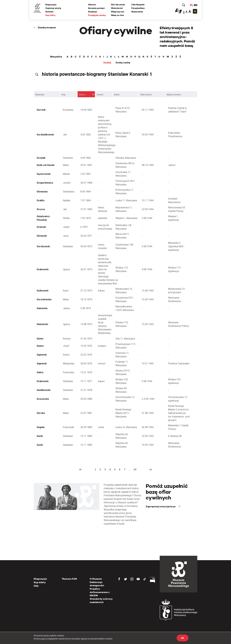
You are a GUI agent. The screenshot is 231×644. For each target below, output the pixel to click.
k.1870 (84, 227)
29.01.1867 (86, 165)
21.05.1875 (86, 339)
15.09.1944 (148, 299)
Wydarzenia (137, 12)
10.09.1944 (148, 324)
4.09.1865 (86, 158)
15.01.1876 (86, 372)
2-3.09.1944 (148, 399)
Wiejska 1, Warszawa (126, 218)
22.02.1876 (86, 355)
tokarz (101, 291)
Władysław (69, 364)
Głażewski (42, 324)
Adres (117, 95)
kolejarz (102, 346)
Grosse (41, 209)
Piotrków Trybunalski (179, 364)
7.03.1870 (86, 218)
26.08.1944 (148, 427)
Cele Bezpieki (138, 5)
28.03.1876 (86, 364)
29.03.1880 (86, 399)
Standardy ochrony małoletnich (101, 600)
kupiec (101, 381)
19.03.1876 (86, 346)
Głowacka (42, 192)
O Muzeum (96, 579)
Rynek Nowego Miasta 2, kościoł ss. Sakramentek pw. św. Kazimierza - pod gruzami (179, 413)
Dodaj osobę (123, 63)
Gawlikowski (44, 390)
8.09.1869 (86, 192)
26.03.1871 (86, 236)
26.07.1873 (86, 269)
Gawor (40, 346)
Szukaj (107, 63)
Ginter (40, 339)
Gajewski (42, 355)
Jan (65, 135)
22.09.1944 (148, 209)
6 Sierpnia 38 (175, 436)
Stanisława (69, 192)
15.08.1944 (148, 291)
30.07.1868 (86, 183)
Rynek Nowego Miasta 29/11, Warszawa (123, 413)
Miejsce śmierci (174, 95)
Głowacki (42, 236)
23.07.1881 (86, 413)
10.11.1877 (86, 381)
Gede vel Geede (46, 165)
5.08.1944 (147, 246)
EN (195, 5)
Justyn (66, 227)
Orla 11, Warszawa (125, 339)
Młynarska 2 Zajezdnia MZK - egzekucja (176, 246)
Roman (67, 339)
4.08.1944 (147, 269)
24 (135, 469)
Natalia (67, 200)
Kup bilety (51, 15)
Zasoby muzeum (47, 27)
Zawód (100, 95)
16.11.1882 (86, 445)
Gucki (40, 445)
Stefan (66, 218)
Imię (63, 95)
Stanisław (68, 158)
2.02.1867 (86, 174)
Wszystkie (56, 57)
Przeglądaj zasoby (97, 15)
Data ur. (82, 95)
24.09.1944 (148, 135)
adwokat (103, 218)
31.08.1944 (148, 413)
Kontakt (49, 12)
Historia (92, 5)
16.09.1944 (148, 436)
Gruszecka (43, 399)
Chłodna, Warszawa (126, 158)
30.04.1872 (86, 246)
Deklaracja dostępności (97, 584)
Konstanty (68, 110)
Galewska (42, 308)
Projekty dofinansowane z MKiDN (100, 592)
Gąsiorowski (44, 174)
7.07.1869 (86, 200)
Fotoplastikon (138, 8)
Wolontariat (117, 8)
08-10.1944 (148, 165)
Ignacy (66, 269)
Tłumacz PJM (69, 579)
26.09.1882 (86, 427)
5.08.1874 (86, 308)
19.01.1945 (148, 364)
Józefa (67, 183)
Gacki (40, 436)
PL (191, 5)
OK (183, 638)
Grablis (41, 200)
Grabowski (43, 269)
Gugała (41, 427)
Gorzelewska (44, 299)
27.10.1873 (86, 291)
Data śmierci (146, 95)
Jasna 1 (172, 165)
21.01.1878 (86, 390)
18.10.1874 (86, 299)
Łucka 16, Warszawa (126, 427)
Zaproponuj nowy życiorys (161, 506)
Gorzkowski (43, 246)
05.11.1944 (148, 110)
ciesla (101, 427)
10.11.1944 (148, 200)
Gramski (41, 227)
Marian (66, 174)
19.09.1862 (86, 110)
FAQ (36, 586)
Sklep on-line (117, 15)
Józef (66, 346)
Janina (66, 308)
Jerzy (66, 236)
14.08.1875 (86, 324)
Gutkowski (43, 291)
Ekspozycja (51, 5)
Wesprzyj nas (117, 12)
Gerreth (41, 110)
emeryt (102, 364)
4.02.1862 (86, 135)
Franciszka (69, 372)
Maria (66, 165)
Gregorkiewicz (45, 183)
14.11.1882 (86, 436)
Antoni (66, 355)
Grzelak (41, 158)
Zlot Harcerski (118, 5)
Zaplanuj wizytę (53, 8)
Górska (41, 413)
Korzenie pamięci (96, 8)
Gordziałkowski (45, 135)
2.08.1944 (147, 218)
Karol (66, 291)
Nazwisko (40, 95)
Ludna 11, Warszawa (126, 200)
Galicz (40, 372)
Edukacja (93, 12)
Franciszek (69, 427)
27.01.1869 (86, 209)
